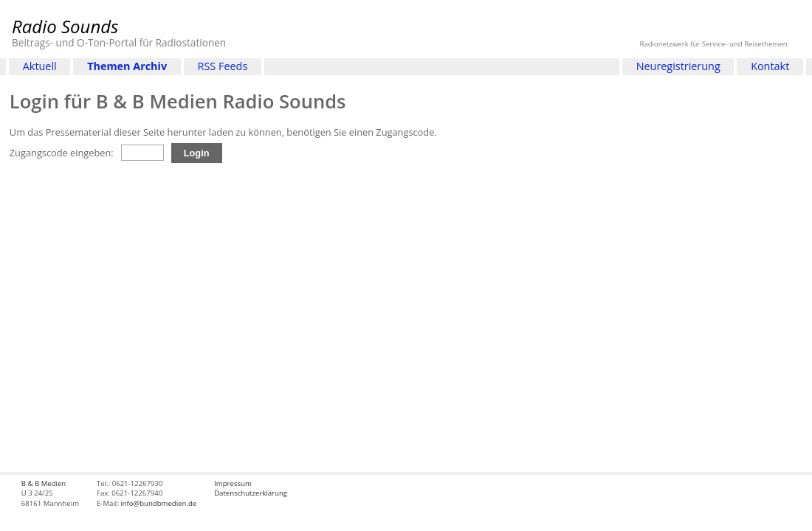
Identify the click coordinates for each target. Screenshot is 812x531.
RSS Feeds (223, 66)
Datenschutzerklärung (251, 493)
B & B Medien (44, 483)
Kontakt (770, 66)
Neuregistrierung (678, 66)
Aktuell (40, 66)
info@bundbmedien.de (158, 503)
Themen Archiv (127, 66)
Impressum (233, 483)
